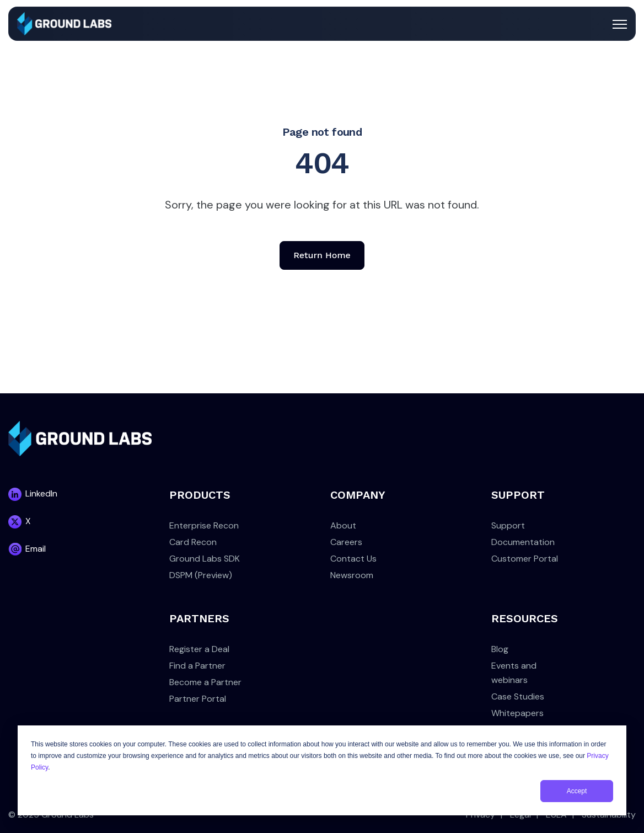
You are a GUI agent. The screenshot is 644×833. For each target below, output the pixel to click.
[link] (64, 23)
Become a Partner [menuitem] (205, 682)
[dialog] (322, 770)
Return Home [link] (322, 255)
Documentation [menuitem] (523, 542)
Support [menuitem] (508, 525)
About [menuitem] (343, 525)
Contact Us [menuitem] (353, 559)
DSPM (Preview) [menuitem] (201, 575)
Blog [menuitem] (500, 649)
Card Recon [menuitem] (193, 542)
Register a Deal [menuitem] (199, 649)
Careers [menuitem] (346, 542)
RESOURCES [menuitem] (525, 618)
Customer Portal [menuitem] (525, 559)
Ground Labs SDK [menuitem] (205, 559)
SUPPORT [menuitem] (518, 495)
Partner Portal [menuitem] (198, 699)
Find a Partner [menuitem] (197, 666)
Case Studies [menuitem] (518, 696)
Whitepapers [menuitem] (517, 713)
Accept (577, 791)
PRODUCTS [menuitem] (200, 495)
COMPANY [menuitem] (358, 495)
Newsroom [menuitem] (352, 575)
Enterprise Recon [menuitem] (204, 525)
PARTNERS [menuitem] (199, 618)
